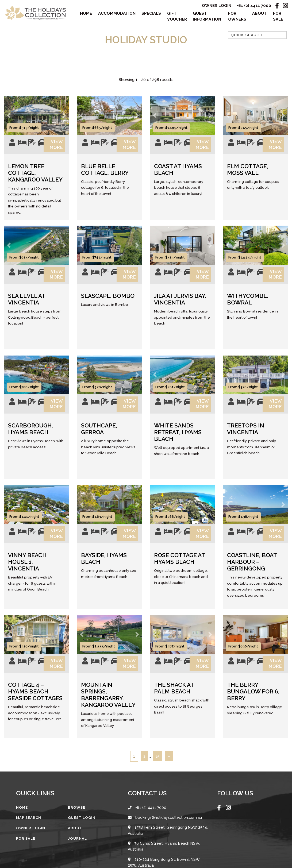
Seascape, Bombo (108, 298)
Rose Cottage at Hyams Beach (179, 563)
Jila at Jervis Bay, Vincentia (180, 301)
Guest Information (207, 17)
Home (86, 14)
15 (157, 761)
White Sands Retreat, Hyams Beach (178, 435)
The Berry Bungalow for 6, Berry (253, 697)
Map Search (29, 823)
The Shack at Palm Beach (174, 693)
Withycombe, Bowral (248, 301)
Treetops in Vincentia (246, 432)
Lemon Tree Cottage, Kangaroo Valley (35, 174)
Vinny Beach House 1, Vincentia (27, 566)
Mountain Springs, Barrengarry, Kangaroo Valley (108, 700)
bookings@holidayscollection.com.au (165, 823)
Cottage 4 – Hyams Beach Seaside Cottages (35, 697)
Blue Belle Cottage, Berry (105, 171)
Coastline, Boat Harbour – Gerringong (252, 566)
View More (56, 145)
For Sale (278, 17)
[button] (9, 116)
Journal (77, 844)
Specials (151, 14)
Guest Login (82, 823)
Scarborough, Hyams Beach (30, 432)
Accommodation (117, 14)
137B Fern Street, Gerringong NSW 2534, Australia (168, 836)
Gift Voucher (177, 17)
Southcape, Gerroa (99, 432)
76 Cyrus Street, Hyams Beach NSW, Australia (164, 852)
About (260, 14)
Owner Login (217, 6)
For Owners (237, 17)
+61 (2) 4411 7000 (254, 6)
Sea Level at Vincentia (27, 301)
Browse (77, 813)
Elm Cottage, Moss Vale (248, 171)
